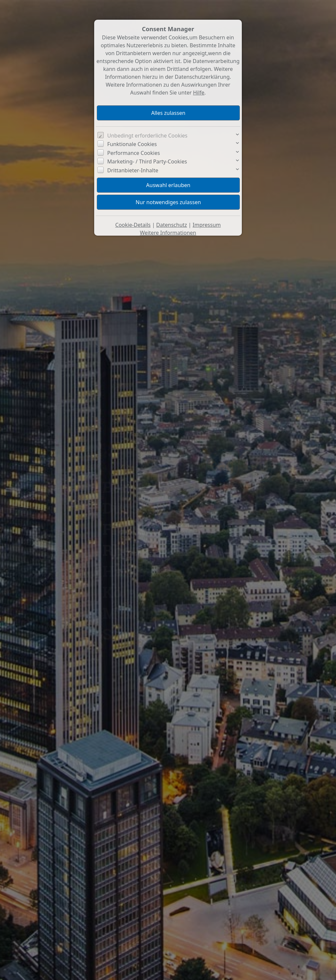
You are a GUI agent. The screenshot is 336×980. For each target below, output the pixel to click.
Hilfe (199, 93)
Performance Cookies (134, 153)
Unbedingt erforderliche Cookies (147, 136)
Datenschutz (172, 225)
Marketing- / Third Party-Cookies (147, 161)
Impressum (207, 225)
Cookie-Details (133, 225)
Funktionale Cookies (132, 144)
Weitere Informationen (168, 233)
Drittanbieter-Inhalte (133, 170)
